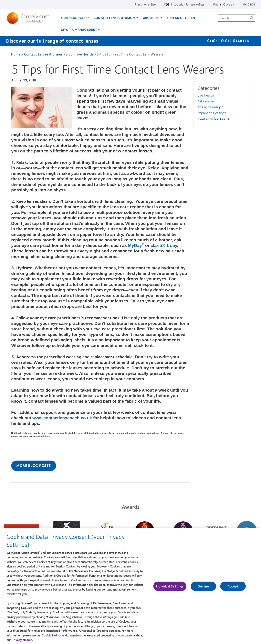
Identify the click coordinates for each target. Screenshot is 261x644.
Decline (203, 589)
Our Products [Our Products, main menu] (73, 18)
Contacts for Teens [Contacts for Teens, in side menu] (213, 119)
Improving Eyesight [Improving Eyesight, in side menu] (212, 113)
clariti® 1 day (164, 245)
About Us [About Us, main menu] (151, 18)
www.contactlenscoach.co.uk (62, 418)
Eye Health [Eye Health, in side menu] (206, 95)
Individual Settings (170, 589)
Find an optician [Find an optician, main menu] (181, 18)
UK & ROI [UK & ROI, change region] (249, 4)
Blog (69, 54)
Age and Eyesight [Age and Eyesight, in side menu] (210, 107)
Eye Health (85, 54)
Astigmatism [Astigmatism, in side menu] (207, 101)
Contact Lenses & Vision (43, 54)
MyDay (136, 245)
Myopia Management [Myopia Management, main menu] (79, 29)
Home (16, 54)
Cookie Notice (51, 638)
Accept (233, 589)
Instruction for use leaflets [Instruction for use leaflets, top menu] (188, 4)
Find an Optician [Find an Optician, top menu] (224, 4)
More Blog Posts (34, 465)
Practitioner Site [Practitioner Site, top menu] (145, 4)
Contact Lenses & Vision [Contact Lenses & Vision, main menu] (114, 18)
